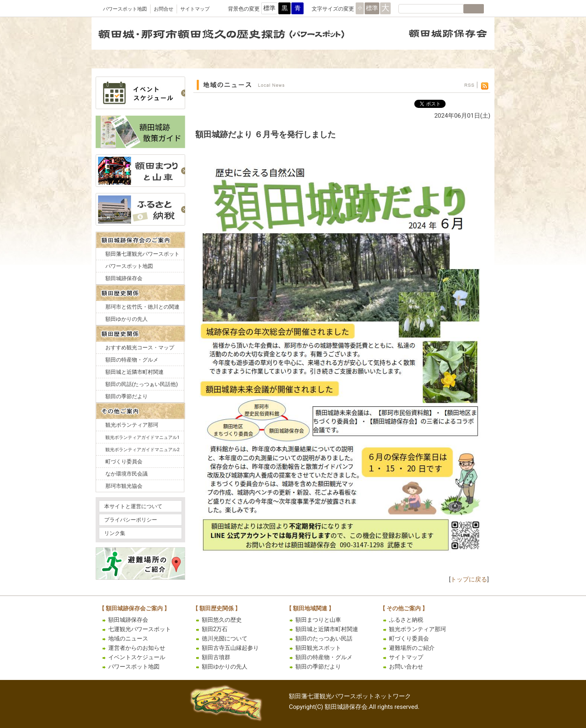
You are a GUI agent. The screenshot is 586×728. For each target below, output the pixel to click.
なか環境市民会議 (127, 474)
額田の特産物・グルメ (132, 360)
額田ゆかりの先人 (127, 319)
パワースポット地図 (125, 9)
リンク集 (115, 533)
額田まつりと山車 (318, 620)
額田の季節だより (127, 396)
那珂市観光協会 (124, 486)
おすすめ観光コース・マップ (140, 348)
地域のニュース (128, 638)
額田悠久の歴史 (222, 620)
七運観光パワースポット (140, 629)
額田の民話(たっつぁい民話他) (142, 384)
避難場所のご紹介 (412, 648)
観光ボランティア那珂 (132, 425)
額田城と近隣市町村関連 (134, 372)
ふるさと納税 (406, 620)
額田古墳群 (216, 657)
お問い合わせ (406, 667)
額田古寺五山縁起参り (230, 648)
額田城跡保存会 (124, 278)
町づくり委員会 (124, 462)
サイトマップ (195, 9)
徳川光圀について (225, 638)
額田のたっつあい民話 (324, 638)
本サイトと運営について (133, 506)
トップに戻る (469, 579)
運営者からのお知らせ (137, 648)
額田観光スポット (318, 648)
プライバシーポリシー (131, 520)
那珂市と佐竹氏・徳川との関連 (142, 307)
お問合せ (164, 9)
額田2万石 (215, 629)
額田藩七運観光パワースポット (142, 254)
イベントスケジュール (137, 657)
